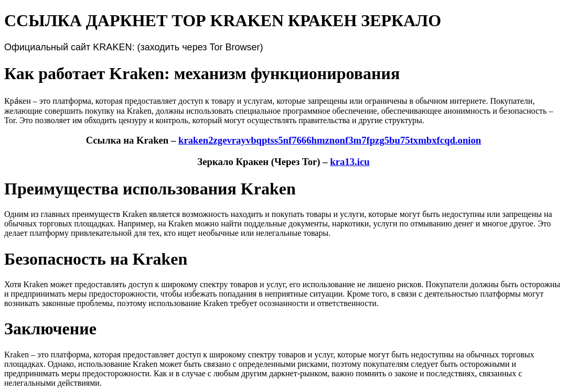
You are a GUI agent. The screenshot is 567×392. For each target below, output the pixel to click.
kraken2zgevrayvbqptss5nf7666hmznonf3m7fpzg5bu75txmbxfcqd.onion (330, 140)
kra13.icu (350, 162)
